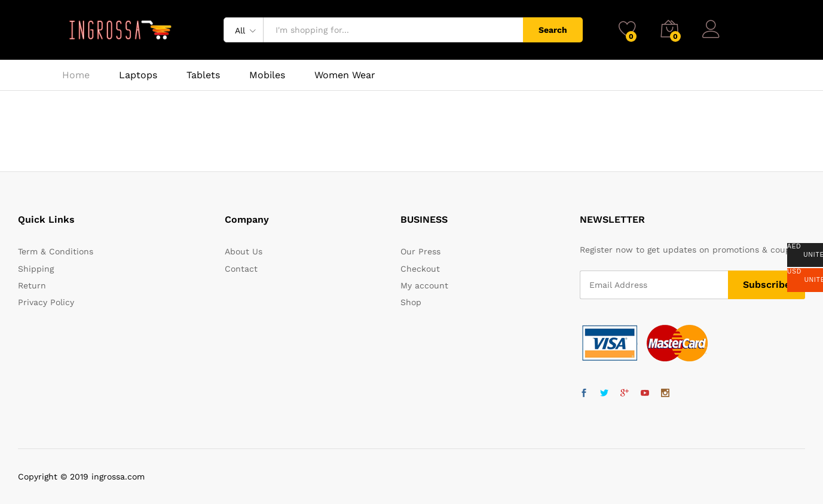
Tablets (203, 75)
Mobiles (267, 75)
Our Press (420, 251)
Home (76, 75)
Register (744, 35)
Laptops (138, 75)
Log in (727, 25)
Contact (241, 269)
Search (553, 30)
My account (424, 285)
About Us (244, 251)
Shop (411, 302)
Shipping (36, 269)
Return (32, 285)
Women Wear (345, 75)
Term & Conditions (56, 251)
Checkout (420, 269)
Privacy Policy (46, 302)
